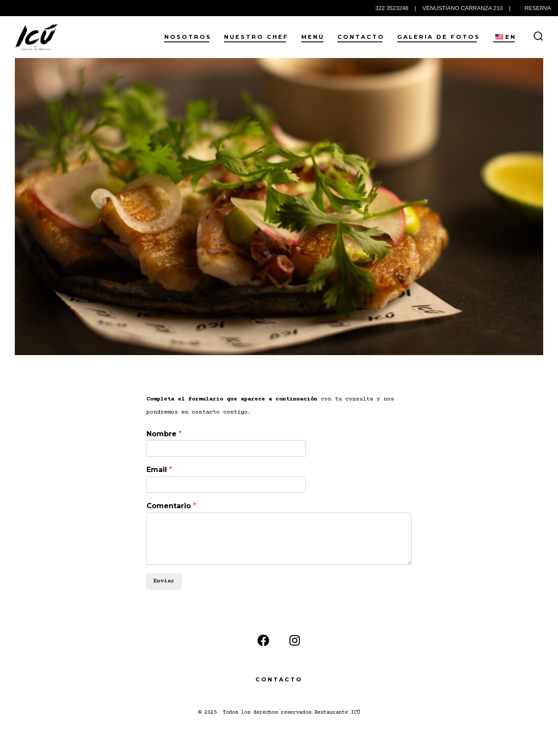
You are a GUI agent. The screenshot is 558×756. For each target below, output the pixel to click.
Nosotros (188, 37)
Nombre (164, 434)
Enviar (164, 581)
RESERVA (538, 8)
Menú (313, 37)
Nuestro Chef (256, 37)
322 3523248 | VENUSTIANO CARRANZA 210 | (443, 8)
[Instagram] (295, 640)
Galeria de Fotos (439, 37)
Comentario (171, 506)
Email (159, 470)
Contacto (361, 37)
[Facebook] (263, 640)
